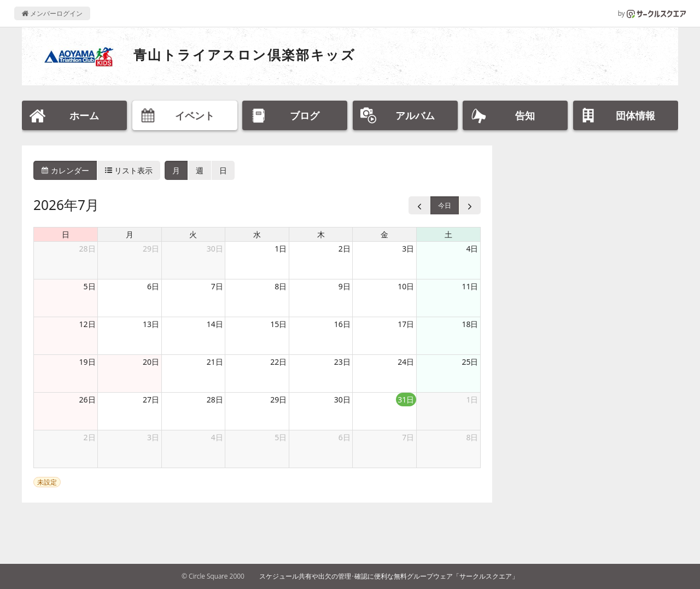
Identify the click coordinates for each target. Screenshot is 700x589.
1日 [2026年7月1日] (281, 249)
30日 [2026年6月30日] (215, 249)
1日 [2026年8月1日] (472, 400)
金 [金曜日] (384, 234)
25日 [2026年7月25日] (470, 362)
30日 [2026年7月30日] (342, 400)
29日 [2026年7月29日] (278, 400)
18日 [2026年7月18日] (470, 324)
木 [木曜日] (321, 234)
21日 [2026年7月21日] (215, 362)
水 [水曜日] (257, 234)
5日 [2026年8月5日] (281, 437)
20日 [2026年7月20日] (151, 362)
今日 (445, 205)
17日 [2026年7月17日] (406, 324)
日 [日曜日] (66, 234)
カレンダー (65, 170)
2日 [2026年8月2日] (90, 437)
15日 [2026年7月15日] (278, 324)
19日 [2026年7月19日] (87, 362)
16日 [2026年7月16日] (342, 324)
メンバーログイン (52, 13)
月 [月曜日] (130, 234)
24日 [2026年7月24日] (406, 362)
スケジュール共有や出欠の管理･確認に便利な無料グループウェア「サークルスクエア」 (389, 576)
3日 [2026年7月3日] (408, 249)
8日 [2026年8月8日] (472, 437)
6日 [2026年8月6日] (345, 437)
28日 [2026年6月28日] (87, 249)
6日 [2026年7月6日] (153, 286)
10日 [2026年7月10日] (406, 286)
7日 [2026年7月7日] (217, 286)
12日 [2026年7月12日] (87, 324)
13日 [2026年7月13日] (151, 324)
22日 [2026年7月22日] (278, 362)
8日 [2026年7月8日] (281, 286)
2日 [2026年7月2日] (345, 249)
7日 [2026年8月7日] (408, 437)
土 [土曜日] (448, 234)
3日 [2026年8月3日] (153, 437)
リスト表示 (129, 170)
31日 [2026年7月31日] (406, 400)
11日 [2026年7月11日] (470, 286)
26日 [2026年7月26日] (87, 400)
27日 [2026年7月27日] (151, 400)
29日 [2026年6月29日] (151, 249)
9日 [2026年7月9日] (345, 286)
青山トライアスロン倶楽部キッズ (244, 54)
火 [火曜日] (193, 234)
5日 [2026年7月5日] (90, 286)
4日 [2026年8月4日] (217, 437)
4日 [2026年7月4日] (472, 249)
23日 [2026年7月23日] (342, 362)
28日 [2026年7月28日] (215, 400)
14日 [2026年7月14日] (215, 324)
